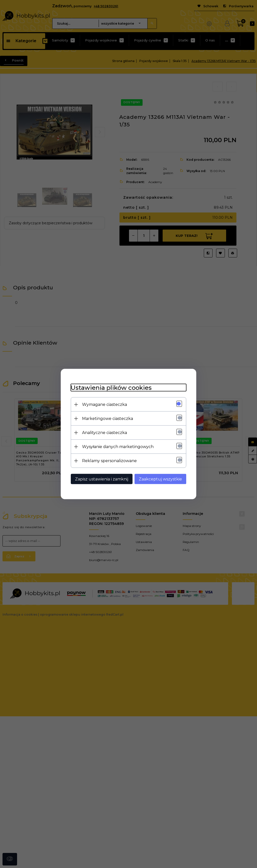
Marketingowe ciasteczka (108, 419)
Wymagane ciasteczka (105, 404)
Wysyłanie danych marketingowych (118, 447)
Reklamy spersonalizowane (109, 461)
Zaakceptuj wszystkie (160, 479)
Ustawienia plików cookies (111, 388)
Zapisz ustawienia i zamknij (102, 479)
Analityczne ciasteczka (105, 433)
